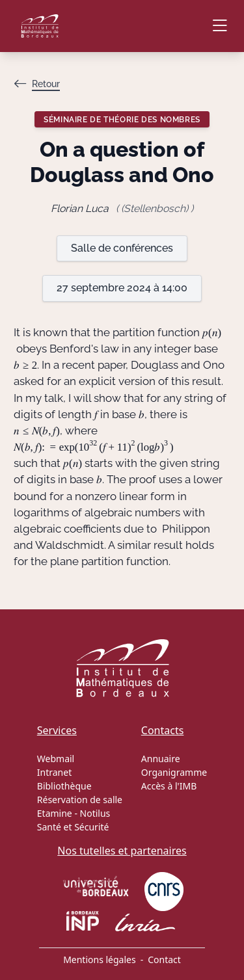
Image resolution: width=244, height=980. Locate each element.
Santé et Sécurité (73, 827)
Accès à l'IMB (169, 786)
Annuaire (161, 759)
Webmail (56, 759)
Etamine (55, 813)
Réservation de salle (80, 800)
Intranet (54, 772)
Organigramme (174, 772)
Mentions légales (100, 960)
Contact (164, 960)
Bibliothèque (64, 786)
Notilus (95, 813)
